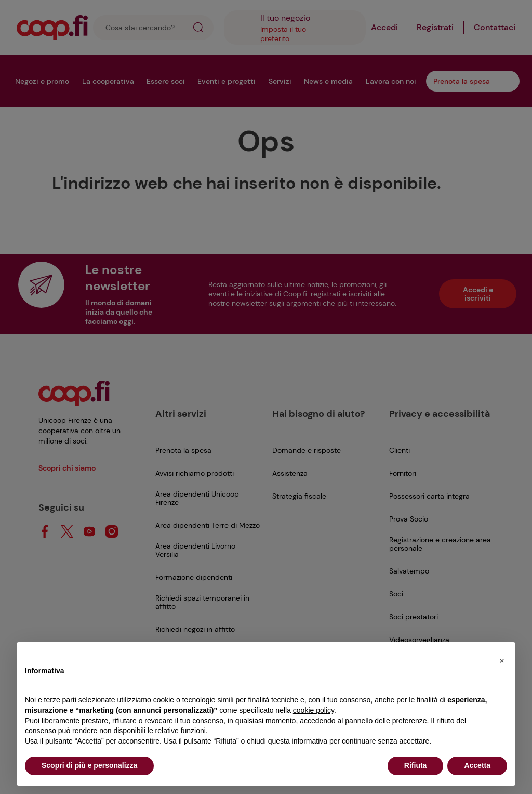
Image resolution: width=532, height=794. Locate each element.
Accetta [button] (477, 765)
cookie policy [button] (314, 710)
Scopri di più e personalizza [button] (89, 765)
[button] (502, 659)
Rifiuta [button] (416, 765)
